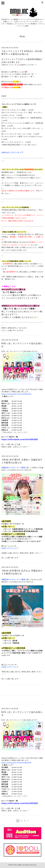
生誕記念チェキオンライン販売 (13, 468)
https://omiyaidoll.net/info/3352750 (16, 394)
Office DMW (17, 865)
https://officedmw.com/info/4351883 (20, 439)
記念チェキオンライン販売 (15, 579)
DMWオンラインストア (10, 548)
